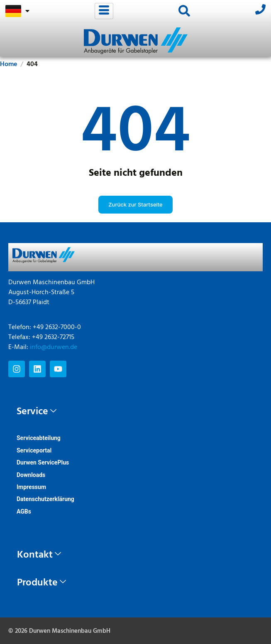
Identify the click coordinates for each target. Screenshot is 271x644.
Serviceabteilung (39, 438)
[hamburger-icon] (104, 11)
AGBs (24, 511)
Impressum (31, 487)
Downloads (31, 475)
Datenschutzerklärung (45, 499)
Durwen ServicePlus (43, 462)
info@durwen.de (54, 347)
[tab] (135, 412)
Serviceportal (34, 450)
